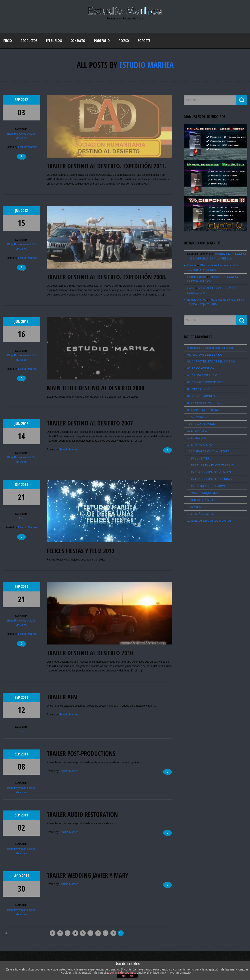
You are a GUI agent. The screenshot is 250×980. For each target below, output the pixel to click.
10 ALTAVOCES (197, 416)
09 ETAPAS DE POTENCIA (204, 409)
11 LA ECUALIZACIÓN (201, 422)
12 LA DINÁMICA (198, 429)
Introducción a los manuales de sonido (210, 347)
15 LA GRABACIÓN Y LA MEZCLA (208, 450)
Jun (18, 321)
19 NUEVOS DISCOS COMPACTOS (209, 518)
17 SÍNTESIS (195, 505)
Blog (10, 133)
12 (21, 710)
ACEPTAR (127, 976)
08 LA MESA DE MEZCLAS (204, 402)
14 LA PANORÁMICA (200, 443)
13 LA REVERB (196, 436)
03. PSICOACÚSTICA (200, 368)
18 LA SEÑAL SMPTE (200, 511)
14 (21, 436)
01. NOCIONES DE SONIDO (204, 354)
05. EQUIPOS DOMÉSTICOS (205, 381)
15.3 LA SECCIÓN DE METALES (210, 470)
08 (21, 766)
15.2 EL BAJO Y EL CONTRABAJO (212, 463)
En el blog (54, 41)
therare (191, 265)
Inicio (7, 41)
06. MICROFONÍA (198, 388)
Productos (29, 41)
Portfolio (102, 41)
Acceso (124, 41)
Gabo (190, 288)
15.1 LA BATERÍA (201, 457)
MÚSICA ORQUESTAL (204, 491)
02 (21, 827)
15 (21, 223)
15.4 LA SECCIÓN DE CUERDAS (211, 477)
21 (21, 497)
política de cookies (122, 972)
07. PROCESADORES (201, 395)
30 (21, 888)
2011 (25, 484)
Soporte (144, 41)
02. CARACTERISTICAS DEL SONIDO (210, 361)
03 (21, 112)
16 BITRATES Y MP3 (200, 498)
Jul (18, 211)
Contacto (78, 41)
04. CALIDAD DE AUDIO (202, 374)
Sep (18, 100)
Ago (18, 875)
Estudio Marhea (146, 65)
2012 (25, 100)
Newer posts (14, 931)
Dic (18, 484)
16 (21, 334)
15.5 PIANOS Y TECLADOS (207, 484)
